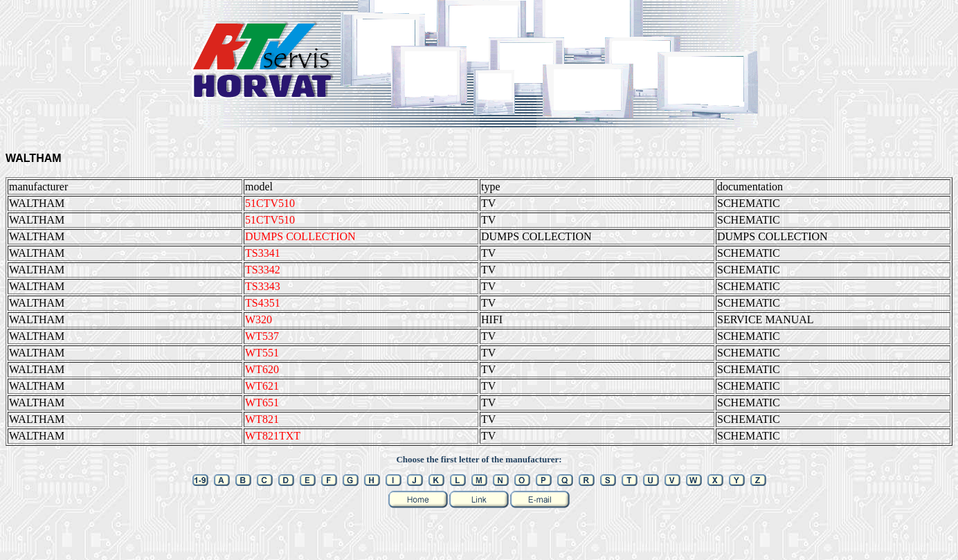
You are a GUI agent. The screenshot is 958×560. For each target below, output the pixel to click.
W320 (259, 319)
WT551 (262, 353)
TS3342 (263, 270)
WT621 (262, 386)
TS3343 (263, 286)
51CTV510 (270, 203)
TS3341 (263, 253)
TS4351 (263, 303)
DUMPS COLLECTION (300, 236)
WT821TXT (273, 436)
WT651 (262, 403)
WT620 (262, 369)
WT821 (262, 419)
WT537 (262, 336)
